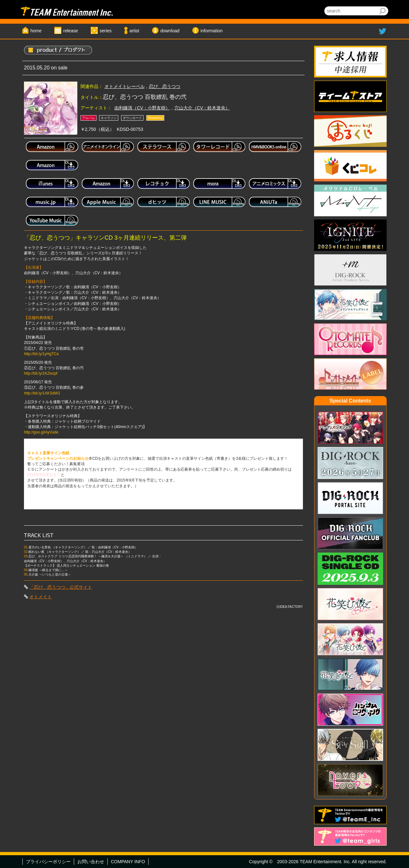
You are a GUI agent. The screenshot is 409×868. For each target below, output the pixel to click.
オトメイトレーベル (125, 86)
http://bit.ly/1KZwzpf (41, 373)
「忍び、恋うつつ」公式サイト (61, 587)
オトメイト (41, 597)
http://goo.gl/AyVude (41, 432)
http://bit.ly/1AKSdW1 (42, 393)
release (71, 31)
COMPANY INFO (128, 862)
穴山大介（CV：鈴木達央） (202, 108)
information (212, 31)
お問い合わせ (91, 862)
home (36, 31)
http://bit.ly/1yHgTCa (41, 354)
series (106, 31)
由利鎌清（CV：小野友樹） (142, 108)
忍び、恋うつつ (165, 86)
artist (134, 31)
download (170, 31)
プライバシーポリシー (48, 862)
